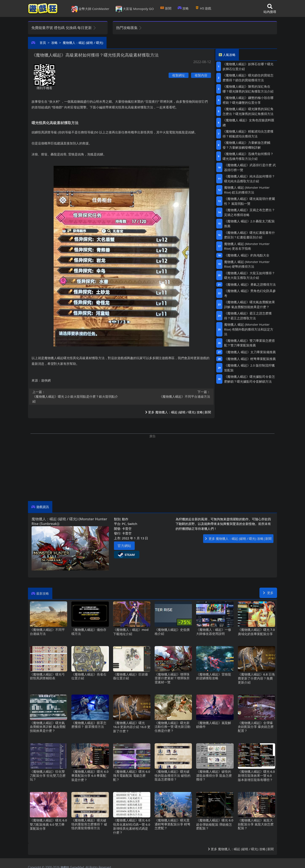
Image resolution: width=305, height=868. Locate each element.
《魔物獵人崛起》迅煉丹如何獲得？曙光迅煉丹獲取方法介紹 (248, 156)
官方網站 (124, 546)
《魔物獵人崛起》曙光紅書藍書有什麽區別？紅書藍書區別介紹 (250, 235)
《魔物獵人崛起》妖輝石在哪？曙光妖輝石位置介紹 (248, 66)
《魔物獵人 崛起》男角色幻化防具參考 (250, 293)
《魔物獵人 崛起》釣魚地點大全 (247, 255)
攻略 (183, 8)
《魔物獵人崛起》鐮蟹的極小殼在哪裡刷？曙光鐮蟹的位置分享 (248, 100)
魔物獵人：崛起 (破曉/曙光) (83, 43)
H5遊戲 (203, 8)
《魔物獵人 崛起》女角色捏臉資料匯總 (248, 123)
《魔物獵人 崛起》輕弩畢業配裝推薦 (250, 359)
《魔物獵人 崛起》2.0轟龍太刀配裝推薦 (249, 224)
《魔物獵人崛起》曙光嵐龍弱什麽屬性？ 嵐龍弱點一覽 (250, 201)
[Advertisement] (152, 468)
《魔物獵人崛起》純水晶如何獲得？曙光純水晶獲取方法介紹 (250, 179)
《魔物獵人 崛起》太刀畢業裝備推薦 (250, 352)
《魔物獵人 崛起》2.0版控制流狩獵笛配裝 (249, 368)
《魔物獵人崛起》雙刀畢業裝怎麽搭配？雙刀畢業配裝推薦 (250, 343)
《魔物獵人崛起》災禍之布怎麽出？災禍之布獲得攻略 (250, 212)
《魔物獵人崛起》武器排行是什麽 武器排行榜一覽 (250, 167)
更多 (268, 593)
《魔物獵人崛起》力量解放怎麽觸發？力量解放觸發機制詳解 (246, 145)
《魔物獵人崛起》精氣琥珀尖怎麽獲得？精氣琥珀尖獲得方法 (248, 134)
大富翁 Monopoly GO (135, 9)
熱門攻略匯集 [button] (129, 28)
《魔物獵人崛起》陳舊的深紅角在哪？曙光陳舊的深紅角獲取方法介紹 (248, 89)
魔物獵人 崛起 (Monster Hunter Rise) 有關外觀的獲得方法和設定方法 (249, 329)
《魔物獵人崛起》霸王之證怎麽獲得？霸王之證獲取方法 (248, 316)
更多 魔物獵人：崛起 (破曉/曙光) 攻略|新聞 (178, 412)
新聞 (166, 8)
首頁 (43, 43)
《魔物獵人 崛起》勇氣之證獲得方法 (250, 284)
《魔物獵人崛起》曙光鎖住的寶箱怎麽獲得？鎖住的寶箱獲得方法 (248, 78)
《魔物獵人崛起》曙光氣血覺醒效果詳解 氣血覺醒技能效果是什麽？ (250, 304)
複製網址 (179, 75)
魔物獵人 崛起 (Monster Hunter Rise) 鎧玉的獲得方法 (247, 190)
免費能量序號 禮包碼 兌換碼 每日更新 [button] (64, 28)
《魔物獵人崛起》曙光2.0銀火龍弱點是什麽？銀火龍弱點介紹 (76, 397)
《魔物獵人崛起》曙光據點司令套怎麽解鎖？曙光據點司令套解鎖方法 (250, 379)
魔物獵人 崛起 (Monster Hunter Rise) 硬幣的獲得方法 (247, 264)
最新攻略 (43, 593)
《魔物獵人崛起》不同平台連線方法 (167, 394)
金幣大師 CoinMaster (90, 9)
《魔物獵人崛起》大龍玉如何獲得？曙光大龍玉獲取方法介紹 (250, 275)
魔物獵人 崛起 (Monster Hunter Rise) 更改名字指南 (247, 246)
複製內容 (201, 75)
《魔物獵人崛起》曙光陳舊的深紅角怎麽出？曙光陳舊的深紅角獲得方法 (248, 111)
